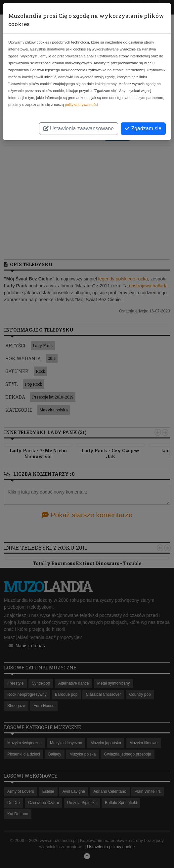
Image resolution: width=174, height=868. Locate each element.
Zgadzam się (143, 129)
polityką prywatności (81, 105)
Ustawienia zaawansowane (79, 129)
